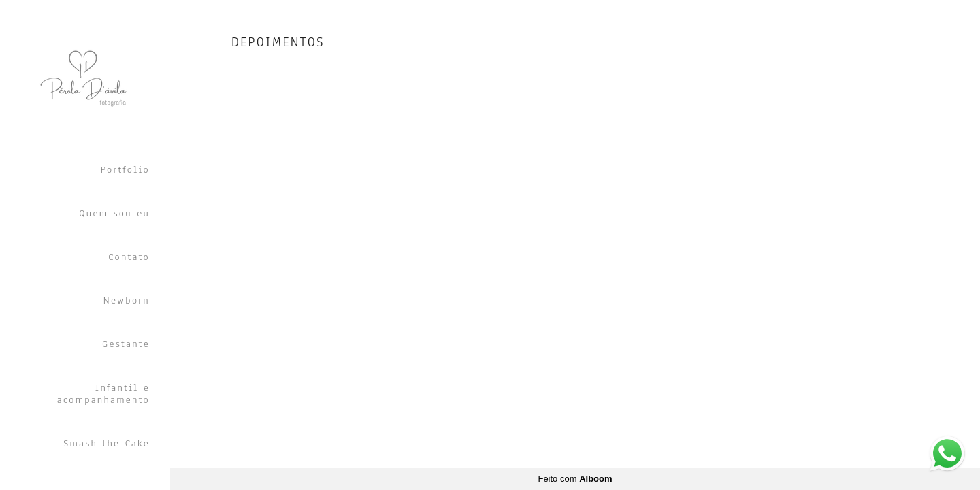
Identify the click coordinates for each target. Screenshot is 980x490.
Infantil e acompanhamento (103, 394)
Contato (129, 257)
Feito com (575, 479)
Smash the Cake (107, 443)
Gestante (126, 344)
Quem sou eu (114, 213)
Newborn (127, 300)
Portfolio (125, 170)
